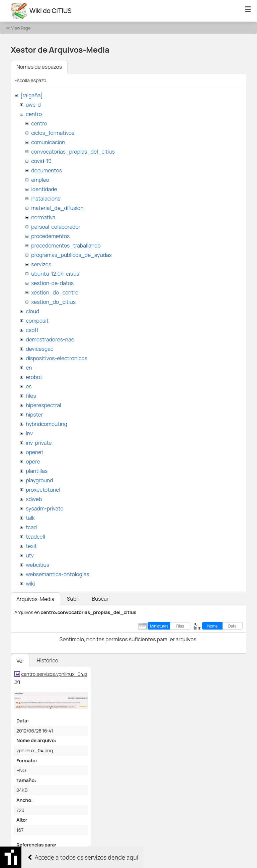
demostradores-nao (50, 339)
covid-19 (41, 161)
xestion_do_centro (55, 292)
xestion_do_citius (53, 302)
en (29, 368)
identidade (44, 189)
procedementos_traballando (66, 246)
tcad (31, 527)
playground (39, 480)
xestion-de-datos (52, 283)
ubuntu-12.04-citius (55, 274)
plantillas (37, 471)
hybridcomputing (47, 424)
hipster (34, 415)
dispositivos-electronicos (56, 358)
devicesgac (39, 349)
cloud (32, 311)
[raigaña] (31, 95)
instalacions (46, 199)
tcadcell (35, 537)
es (29, 386)
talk (30, 518)
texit (31, 546)
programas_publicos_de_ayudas (71, 255)
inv (29, 433)
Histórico (47, 660)
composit (37, 321)
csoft (32, 330)
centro (34, 114)
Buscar (100, 599)
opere (33, 462)
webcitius (37, 565)
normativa (43, 217)
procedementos (50, 236)
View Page (21, 28)
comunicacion (48, 142)
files (31, 396)
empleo (40, 180)
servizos (41, 264)
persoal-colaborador (56, 227)
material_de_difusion (57, 208)
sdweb (34, 499)
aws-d (33, 105)
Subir (73, 599)
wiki (30, 584)
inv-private (39, 443)
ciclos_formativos (53, 133)
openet (34, 452)
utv (30, 555)
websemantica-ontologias (57, 574)
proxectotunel (43, 490)
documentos (47, 170)
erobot (34, 377)
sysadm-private (45, 508)
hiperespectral (43, 405)
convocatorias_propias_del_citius (73, 152)
